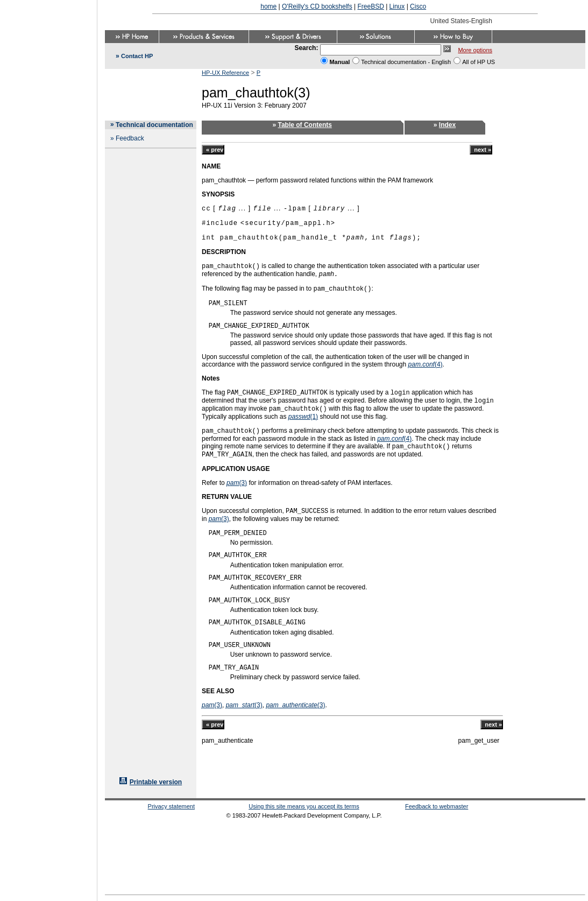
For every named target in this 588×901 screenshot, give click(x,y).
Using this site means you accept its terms (304, 806)
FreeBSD (370, 6)
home (268, 6)
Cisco (418, 6)
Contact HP (137, 56)
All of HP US (479, 62)
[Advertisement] (48, 447)
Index (447, 125)
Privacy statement (171, 806)
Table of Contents (305, 125)
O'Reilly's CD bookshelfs (317, 6)
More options (475, 50)
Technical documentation (154, 125)
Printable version (156, 782)
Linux (397, 6)
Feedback (130, 138)
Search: (306, 48)
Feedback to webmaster (437, 806)
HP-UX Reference (225, 73)
